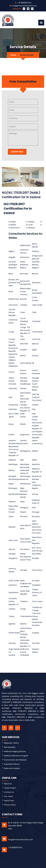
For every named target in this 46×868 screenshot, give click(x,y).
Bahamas (24, 265)
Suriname (13, 585)
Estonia (35, 356)
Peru (34, 508)
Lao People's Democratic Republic (37, 435)
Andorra (35, 251)
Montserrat (37, 476)
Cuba (22, 339)
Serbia (23, 554)
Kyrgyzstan (25, 435)
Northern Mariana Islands (24, 494)
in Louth (30, 225)
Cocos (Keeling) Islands (24, 321)
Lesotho (23, 441)
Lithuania (24, 443)
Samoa (12, 549)
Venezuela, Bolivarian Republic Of (25, 643)
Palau (22, 502)
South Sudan (14, 581)
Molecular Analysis (12, 768)
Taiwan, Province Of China (37, 592)
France (12, 372)
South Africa (37, 570)
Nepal (11, 484)
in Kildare (12, 225)
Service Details (27, 55)
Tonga (23, 609)
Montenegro (25, 476)
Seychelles (37, 554)
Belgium (35, 268)
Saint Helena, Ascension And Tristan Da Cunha (37, 527)
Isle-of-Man (14, 414)
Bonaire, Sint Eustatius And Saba (14, 283)
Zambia (12, 655)
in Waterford (14, 228)
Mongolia (12, 476)
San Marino (25, 549)
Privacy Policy (10, 805)
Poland (23, 512)
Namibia (36, 479)
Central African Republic (12, 312)
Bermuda (24, 274)
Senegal (12, 554)
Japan (11, 417)
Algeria (11, 251)
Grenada (12, 384)
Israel (22, 414)
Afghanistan (25, 245)
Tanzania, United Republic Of (14, 601)
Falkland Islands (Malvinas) (13, 363)
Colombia (36, 321)
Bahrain (35, 265)
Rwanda (12, 527)
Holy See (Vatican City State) (37, 397)
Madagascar (25, 451)
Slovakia (35, 558)
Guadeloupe (25, 384)
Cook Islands (37, 332)
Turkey (11, 616)
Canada (24, 305)
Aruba (23, 262)
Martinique (13, 464)
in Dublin (12, 222)
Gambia (24, 378)
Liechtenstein (14, 443)
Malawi (35, 451)
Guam (35, 384)
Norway (35, 494)
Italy (34, 414)
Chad (22, 312)
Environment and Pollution (15, 760)
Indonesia (13, 409)
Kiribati (23, 424)
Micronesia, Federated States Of (25, 470)
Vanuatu (12, 643)
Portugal (36, 512)
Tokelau (12, 609)
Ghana (11, 381)
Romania (36, 517)
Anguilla (12, 257)
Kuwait (11, 435)
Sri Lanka (36, 581)
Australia (36, 262)
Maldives (12, 460)
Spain (22, 581)
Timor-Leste (37, 601)
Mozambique (14, 479)
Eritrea (23, 356)
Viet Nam (36, 643)
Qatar (11, 517)
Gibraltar (24, 381)
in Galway (30, 222)
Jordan (35, 417)
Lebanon (12, 441)
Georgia (35, 378)
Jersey (23, 417)
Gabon (11, 378)
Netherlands (25, 484)
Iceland (35, 405)
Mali (22, 460)
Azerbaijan (13, 265)
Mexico (12, 470)
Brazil (11, 292)
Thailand (24, 601)
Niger (22, 488)
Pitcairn (12, 512)
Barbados (13, 268)
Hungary (24, 405)
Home (13, 55)
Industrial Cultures (12, 764)
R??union (24, 517)
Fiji (33, 363)
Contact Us (9, 792)
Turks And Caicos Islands (36, 616)
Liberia (35, 441)
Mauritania (25, 464)
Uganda (12, 624)
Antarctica (25, 257)
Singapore (13, 558)
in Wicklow (31, 228)
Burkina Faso (14, 299)
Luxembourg (37, 443)
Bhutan (35, 274)
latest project (10, 788)
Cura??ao (36, 339)
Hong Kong (13, 405)
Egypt (34, 350)
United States (14, 633)
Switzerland (13, 592)
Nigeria (35, 488)
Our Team (9, 796)
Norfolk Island (14, 494)
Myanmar (24, 479)
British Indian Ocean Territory (25, 292)
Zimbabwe (25, 655)
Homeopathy (10, 747)
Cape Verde (37, 305)
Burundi (23, 299)
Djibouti (35, 344)
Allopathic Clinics (11, 743)
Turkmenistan (26, 616)
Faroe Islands (26, 363)
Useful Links (9, 801)
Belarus (23, 268)
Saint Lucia (13, 540)
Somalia (24, 570)
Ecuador (24, 350)
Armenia (12, 262)
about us (8, 784)
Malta (34, 460)
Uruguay (36, 633)
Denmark (24, 344)
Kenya (11, 424)
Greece (35, 381)
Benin (11, 274)
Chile (34, 312)
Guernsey (13, 388)
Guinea (23, 388)
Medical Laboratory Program (16, 756)
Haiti (10, 397)
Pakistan (12, 502)
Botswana (36, 283)
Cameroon (13, 305)
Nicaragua (13, 488)
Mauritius (36, 464)
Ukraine (23, 624)
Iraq (34, 409)
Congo (11, 332)
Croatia (12, 339)
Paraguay (24, 508)
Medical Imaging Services (15, 751)
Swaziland (36, 585)
